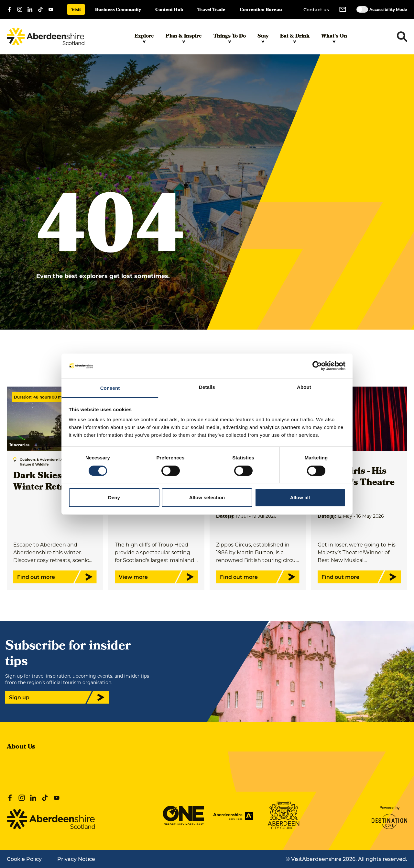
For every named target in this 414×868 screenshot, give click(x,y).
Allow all (300, 497)
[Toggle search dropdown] (402, 37)
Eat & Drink (295, 38)
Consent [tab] (110, 388)
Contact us (316, 10)
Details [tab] (207, 387)
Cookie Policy (24, 859)
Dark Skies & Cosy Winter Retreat (53, 482)
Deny (114, 497)
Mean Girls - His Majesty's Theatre (356, 478)
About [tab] (304, 387)
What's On (334, 38)
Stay (263, 38)
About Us (21, 747)
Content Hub (169, 10)
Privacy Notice (76, 859)
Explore (144, 38)
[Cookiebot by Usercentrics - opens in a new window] (317, 366)
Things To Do (230, 38)
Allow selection (207, 497)
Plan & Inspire (184, 38)
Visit (76, 10)
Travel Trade (211, 10)
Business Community (118, 10)
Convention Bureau (261, 10)
